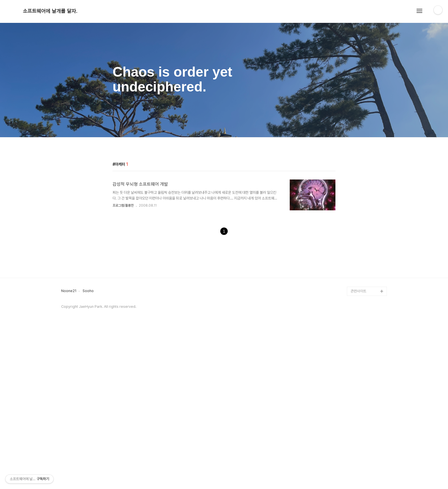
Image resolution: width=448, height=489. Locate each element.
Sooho (88, 451)
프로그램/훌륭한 (123, 286)
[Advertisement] (224, 186)
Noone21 (69, 451)
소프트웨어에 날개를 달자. (50, 11)
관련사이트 (358, 451)
